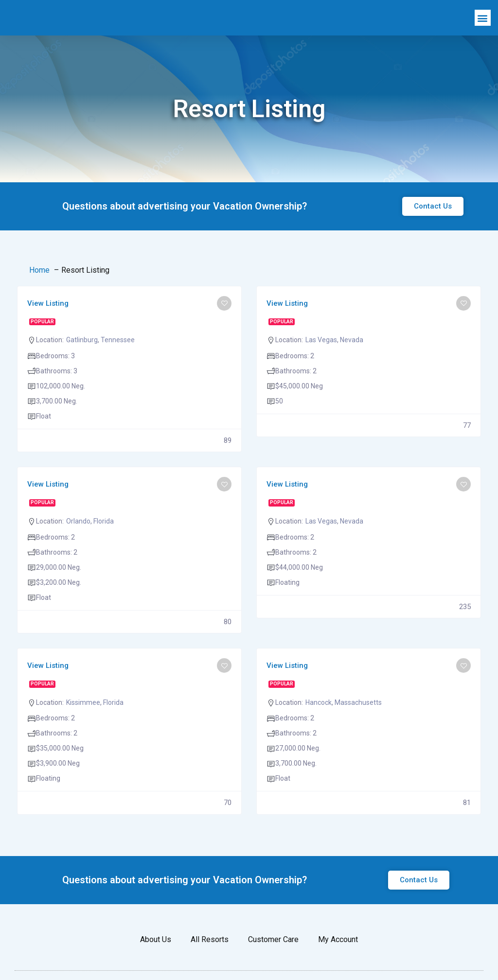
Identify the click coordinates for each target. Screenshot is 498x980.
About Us (156, 960)
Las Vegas (321, 361)
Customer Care (273, 960)
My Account (338, 960)
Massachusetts (358, 723)
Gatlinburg (82, 361)
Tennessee (118, 361)
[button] (483, 28)
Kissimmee (83, 723)
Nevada (352, 361)
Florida (104, 542)
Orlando (78, 542)
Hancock (319, 723)
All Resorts (210, 960)
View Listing (48, 324)
